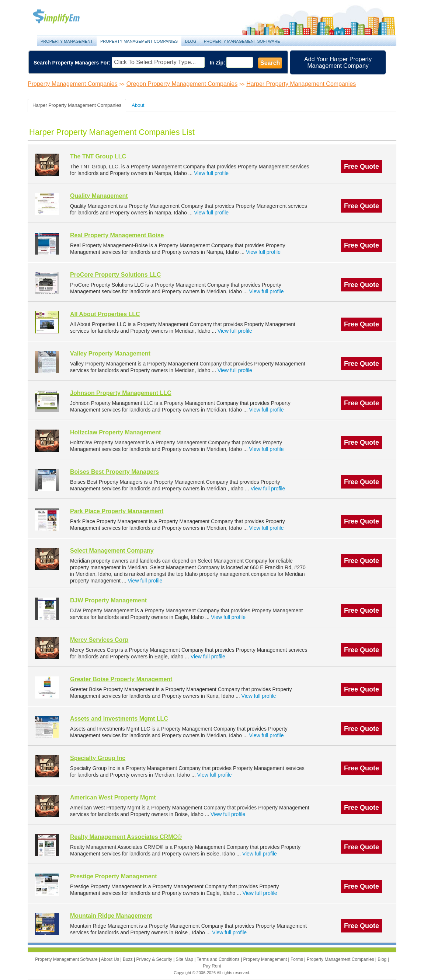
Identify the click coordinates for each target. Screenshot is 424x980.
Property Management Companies (139, 41)
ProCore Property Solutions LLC (115, 275)
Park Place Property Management (117, 511)
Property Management (65, 17)
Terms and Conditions (219, 959)
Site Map (185, 959)
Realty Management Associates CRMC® (126, 837)
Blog (191, 41)
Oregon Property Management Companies (182, 84)
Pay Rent (212, 966)
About (138, 105)
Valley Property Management (110, 353)
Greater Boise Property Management (121, 679)
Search (270, 63)
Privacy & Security (155, 959)
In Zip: (218, 63)
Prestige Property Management (114, 876)
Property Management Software (242, 41)
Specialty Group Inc (98, 758)
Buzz (128, 959)
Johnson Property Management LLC (121, 393)
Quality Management (99, 196)
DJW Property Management (108, 600)
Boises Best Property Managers (114, 472)
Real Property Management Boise (117, 235)
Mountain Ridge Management (111, 916)
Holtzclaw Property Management (115, 432)
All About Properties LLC (105, 314)
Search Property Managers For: (72, 63)
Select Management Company (112, 551)
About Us (111, 959)
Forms (297, 959)
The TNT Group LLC (98, 156)
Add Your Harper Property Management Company (338, 62)
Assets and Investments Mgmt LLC (119, 719)
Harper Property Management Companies (301, 84)
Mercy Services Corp (99, 640)
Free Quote (362, 167)
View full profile (211, 173)
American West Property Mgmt (113, 797)
